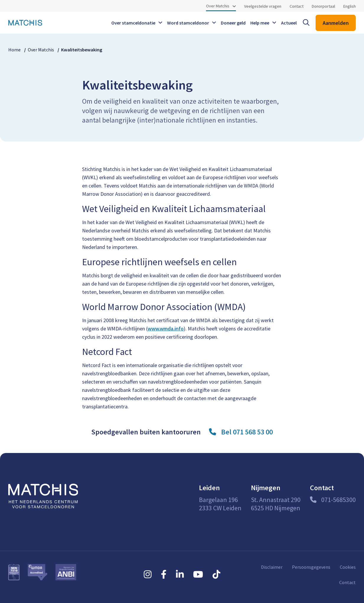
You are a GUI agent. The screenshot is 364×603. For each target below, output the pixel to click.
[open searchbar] (306, 23)
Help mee (260, 23)
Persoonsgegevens (311, 567)
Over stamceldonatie (133, 23)
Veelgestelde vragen (263, 6)
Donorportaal (323, 6)
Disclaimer (272, 567)
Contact (297, 6)
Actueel (289, 23)
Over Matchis (218, 6)
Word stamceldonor (188, 23)
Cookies (348, 567)
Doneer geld (233, 23)
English (350, 6)
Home (14, 50)
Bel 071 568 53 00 (247, 432)
